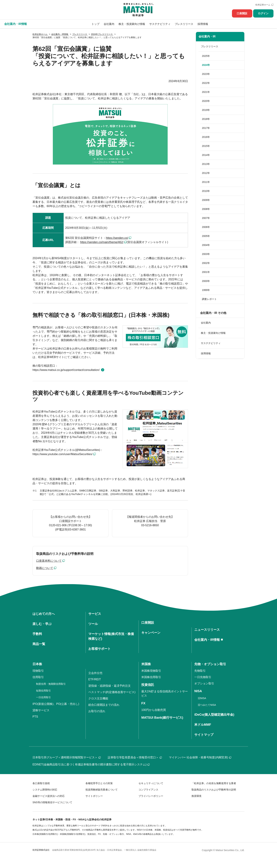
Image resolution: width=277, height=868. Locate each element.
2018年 (206, 119)
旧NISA (202, 698)
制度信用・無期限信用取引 (51, 684)
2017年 (206, 128)
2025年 (206, 56)
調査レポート (209, 299)
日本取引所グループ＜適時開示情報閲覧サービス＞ (67, 757)
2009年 (206, 200)
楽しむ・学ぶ (42, 624)
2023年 (206, 74)
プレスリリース (184, 24)
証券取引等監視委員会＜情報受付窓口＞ (135, 757)
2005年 (206, 236)
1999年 (206, 290)
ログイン (263, 13)
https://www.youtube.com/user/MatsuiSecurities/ (63, 454)
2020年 (206, 101)
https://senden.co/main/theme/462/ (102, 242)
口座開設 (242, 13)
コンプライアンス (148, 790)
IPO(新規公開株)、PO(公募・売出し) (56, 704)
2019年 (206, 110)
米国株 (146, 664)
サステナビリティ (160, 24)
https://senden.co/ (117, 238)
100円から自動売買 (154, 710)
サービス (95, 614)
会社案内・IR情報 (207, 640)
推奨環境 (196, 796)
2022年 (206, 83)
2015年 (206, 146)
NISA (198, 691)
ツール (93, 624)
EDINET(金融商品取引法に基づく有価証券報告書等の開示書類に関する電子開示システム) (91, 764)
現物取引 (38, 671)
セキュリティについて (151, 783)
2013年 (206, 164)
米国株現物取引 (151, 671)
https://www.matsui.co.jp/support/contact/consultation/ (66, 370)
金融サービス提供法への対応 (49, 796)
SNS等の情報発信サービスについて (52, 802)
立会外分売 (95, 673)
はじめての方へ (44, 614)
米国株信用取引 (151, 677)
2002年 (206, 263)
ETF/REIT (95, 679)
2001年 (206, 272)
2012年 (206, 173)
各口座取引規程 (41, 783)
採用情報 (203, 24)
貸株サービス (41, 710)
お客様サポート (99, 649)
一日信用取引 (43, 697)
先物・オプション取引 (210, 664)
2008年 (206, 209)
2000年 (206, 281)
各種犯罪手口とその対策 (99, 783)
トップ (95, 24)
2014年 (206, 155)
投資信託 (148, 685)
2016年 (206, 137)
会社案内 (109, 24)
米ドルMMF (203, 725)
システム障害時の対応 (45, 790)
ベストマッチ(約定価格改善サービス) (112, 692)
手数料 (37, 634)
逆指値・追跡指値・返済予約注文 (110, 686)
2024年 (206, 65)
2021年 (206, 92)
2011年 (206, 182)
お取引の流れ (97, 711)
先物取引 (200, 671)
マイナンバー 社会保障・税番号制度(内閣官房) (200, 757)
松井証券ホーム (263, 5)
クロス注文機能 (98, 698)
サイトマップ (204, 735)
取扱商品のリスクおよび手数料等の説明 (214, 790)
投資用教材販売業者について (102, 790)
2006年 (206, 227)
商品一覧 (39, 644)
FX (143, 703)
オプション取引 (204, 683)
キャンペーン (151, 633)
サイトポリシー (94, 796)
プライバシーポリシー (151, 796)
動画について (45, 568)
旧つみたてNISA (207, 705)
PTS (35, 717)
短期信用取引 (43, 691)
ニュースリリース (207, 630)
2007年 (206, 218)
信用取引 (38, 677)
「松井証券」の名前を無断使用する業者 (214, 783)
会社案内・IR (207, 36)
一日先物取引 (203, 677)
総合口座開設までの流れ (104, 705)
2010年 (206, 191)
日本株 (37, 664)
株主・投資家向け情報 (132, 24)
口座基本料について (49, 561)
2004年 (206, 245)
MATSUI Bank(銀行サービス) (162, 718)
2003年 (206, 254)
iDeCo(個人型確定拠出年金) (214, 715)
